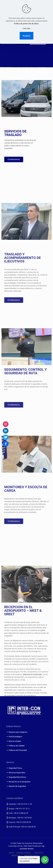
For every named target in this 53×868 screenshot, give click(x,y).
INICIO (11, 853)
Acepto (26, 36)
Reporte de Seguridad (17, 786)
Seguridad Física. (15, 768)
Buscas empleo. (15, 741)
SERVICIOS (17, 855)
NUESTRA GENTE (32, 855)
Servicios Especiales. (17, 773)
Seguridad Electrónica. (18, 777)
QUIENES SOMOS (24, 853)
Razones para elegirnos (18, 732)
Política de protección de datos (26, 24)
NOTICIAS (39, 853)
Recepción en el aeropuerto (20, 782)
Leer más (26, 28)
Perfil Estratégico (15, 737)
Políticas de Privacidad (18, 750)
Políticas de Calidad (16, 746)
